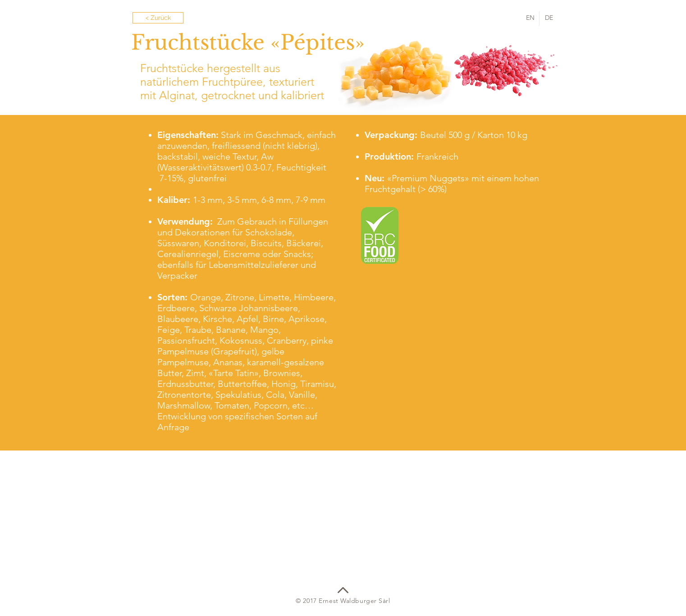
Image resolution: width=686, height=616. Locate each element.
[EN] (530, 18)
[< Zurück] (158, 18)
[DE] (549, 18)
